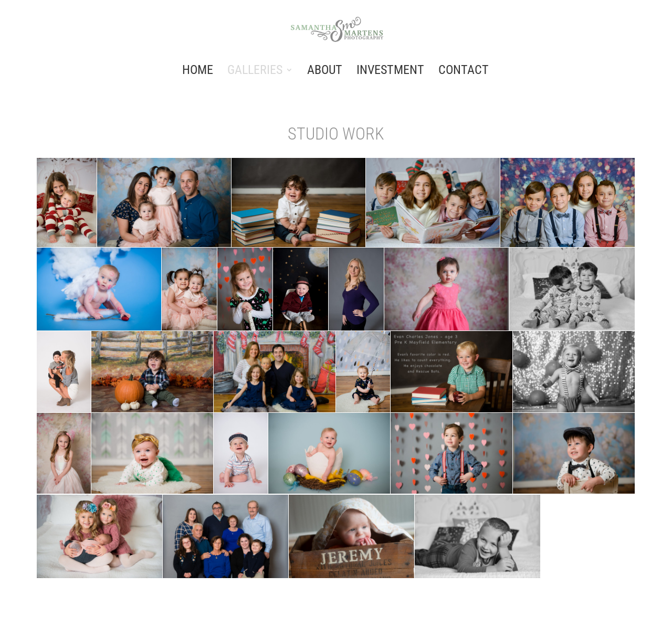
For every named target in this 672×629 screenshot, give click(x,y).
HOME (198, 72)
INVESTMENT (390, 72)
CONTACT (464, 72)
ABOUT (325, 72)
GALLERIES (255, 72)
